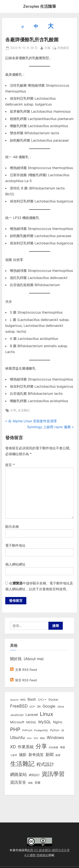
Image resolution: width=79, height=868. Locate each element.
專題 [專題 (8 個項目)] (63, 747)
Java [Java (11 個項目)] (60, 706)
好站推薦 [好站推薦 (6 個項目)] (54, 747)
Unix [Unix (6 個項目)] (29, 738)
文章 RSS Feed (23, 670)
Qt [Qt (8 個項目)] (63, 730)
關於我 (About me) (27, 659)
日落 (47, 48)
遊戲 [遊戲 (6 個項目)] (30, 783)
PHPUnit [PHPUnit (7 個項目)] (27, 730)
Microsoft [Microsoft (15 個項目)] (17, 722)
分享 (13, 410)
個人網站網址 (15, 564)
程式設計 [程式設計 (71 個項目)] (45, 764)
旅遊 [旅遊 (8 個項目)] (58, 755)
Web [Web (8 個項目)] (42, 738)
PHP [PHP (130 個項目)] (15, 729)
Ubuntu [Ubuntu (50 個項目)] (17, 738)
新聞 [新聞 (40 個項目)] (50, 755)
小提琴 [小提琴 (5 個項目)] (14, 755)
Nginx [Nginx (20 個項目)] (58, 722)
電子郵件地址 (15, 545)
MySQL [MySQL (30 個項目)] (45, 722)
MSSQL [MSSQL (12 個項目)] (31, 722)
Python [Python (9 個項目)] (55, 730)
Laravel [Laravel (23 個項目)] (32, 715)
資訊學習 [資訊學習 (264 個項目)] (53, 774)
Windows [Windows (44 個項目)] (55, 738)
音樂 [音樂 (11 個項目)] (37, 783)
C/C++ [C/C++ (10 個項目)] (42, 700)
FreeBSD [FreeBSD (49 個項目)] (19, 706)
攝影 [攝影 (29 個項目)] (23, 755)
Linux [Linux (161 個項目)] (47, 714)
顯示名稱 (12, 527)
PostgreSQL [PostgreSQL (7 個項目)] (41, 730)
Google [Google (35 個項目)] (49, 706)
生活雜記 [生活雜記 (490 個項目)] (22, 764)
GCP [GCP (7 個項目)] (32, 707)
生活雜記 (24, 410)
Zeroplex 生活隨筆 (40, 6)
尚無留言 (63, 48)
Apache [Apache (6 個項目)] (14, 700)
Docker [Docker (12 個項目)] (53, 700)
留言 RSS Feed (23, 680)
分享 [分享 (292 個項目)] (41, 746)
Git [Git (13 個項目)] (39, 706)
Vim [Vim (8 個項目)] (36, 738)
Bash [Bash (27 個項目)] (32, 699)
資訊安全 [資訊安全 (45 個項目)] (18, 782)
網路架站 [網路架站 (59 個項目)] (19, 774)
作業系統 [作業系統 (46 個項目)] (26, 747)
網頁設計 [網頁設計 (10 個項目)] (34, 775)
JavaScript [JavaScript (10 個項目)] (17, 715)
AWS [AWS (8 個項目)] (23, 700)
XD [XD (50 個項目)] (13, 747)
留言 (10, 465)
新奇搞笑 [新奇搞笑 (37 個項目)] (36, 755)
